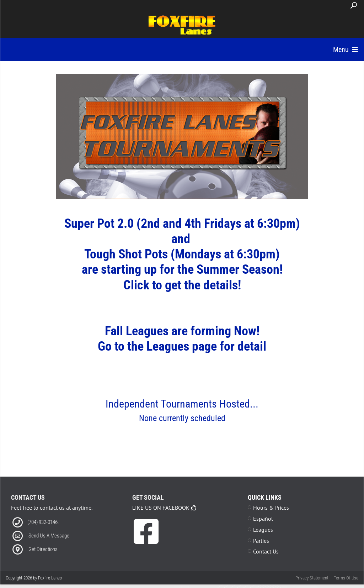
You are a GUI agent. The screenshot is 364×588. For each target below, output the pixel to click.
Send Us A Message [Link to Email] (49, 545)
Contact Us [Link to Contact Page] (266, 560)
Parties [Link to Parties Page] (261, 550)
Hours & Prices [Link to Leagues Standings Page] (271, 516)
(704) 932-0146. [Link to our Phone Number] (43, 531)
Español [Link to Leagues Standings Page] (263, 527)
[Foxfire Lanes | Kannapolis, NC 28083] (182, 24)
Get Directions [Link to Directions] (43, 558)
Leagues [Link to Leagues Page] (263, 539)
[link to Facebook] (146, 546)
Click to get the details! (182, 294)
